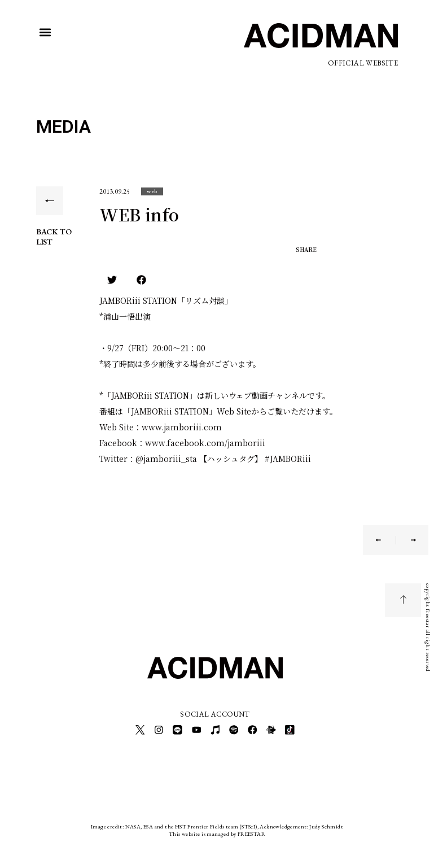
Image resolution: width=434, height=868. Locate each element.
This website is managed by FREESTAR (217, 831)
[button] (45, 32)
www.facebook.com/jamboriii (205, 443)
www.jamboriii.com (182, 427)
